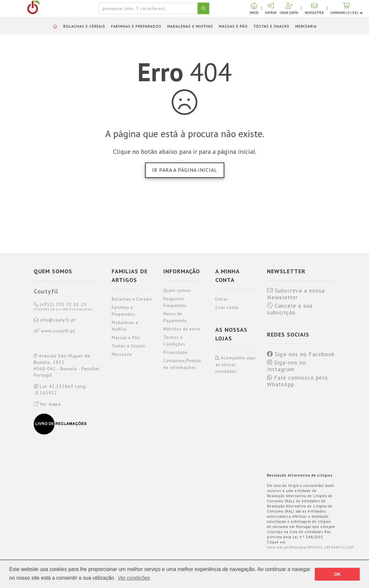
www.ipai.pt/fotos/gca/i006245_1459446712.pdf (310, 547)
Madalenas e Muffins (190, 26)
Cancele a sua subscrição (290, 309)
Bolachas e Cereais (84, 26)
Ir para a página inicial (185, 170)
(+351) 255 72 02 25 (63, 307)
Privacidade (175, 352)
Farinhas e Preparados (136, 26)
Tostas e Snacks (271, 26)
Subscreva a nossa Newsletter (296, 294)
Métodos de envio (182, 329)
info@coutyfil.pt (55, 320)
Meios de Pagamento (175, 317)
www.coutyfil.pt (54, 331)
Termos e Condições (174, 341)
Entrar (222, 299)
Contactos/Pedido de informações (182, 364)
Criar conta (227, 307)
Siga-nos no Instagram (287, 366)
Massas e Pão (233, 26)
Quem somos (177, 290)
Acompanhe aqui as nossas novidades (236, 365)
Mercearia (306, 26)
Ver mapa (47, 404)
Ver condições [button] (134, 578)
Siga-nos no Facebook (301, 354)
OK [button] (337, 574)
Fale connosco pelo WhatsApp (297, 381)
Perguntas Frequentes (175, 302)
